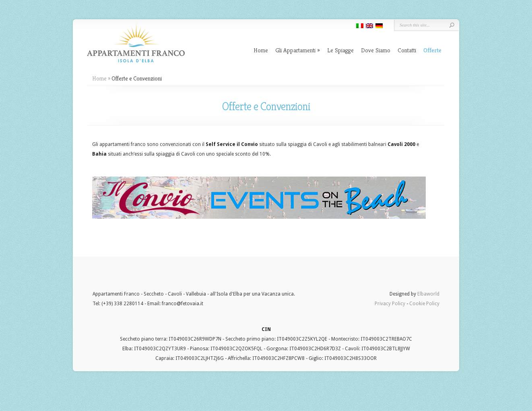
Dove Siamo (376, 50)
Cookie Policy (424, 304)
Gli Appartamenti (298, 50)
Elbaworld (428, 294)
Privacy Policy (390, 304)
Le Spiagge (340, 50)
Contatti (407, 50)
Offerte (432, 50)
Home (261, 50)
